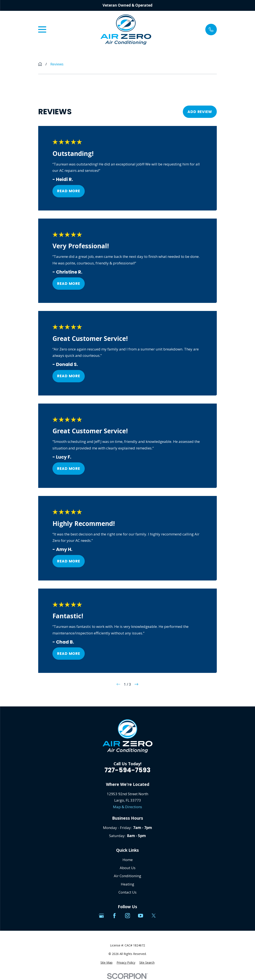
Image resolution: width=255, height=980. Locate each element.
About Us (128, 868)
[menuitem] (106, 963)
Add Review (200, 112)
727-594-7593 (128, 770)
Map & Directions (128, 807)
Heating (128, 884)
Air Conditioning (128, 876)
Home (128, 860)
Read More (69, 191)
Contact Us (128, 892)
